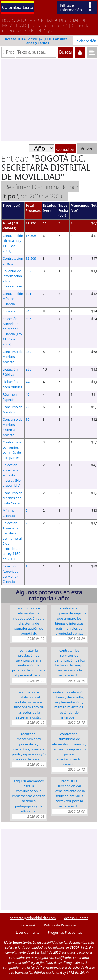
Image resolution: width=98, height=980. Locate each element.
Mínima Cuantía (9, 513)
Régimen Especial (10, 397)
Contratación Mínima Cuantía (13, 299)
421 (28, 294)
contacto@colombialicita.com (33, 918)
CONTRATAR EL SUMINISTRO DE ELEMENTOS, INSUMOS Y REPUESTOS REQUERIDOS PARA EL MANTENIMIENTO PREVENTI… (69, 749)
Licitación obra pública (13, 384)
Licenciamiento (28, 932)
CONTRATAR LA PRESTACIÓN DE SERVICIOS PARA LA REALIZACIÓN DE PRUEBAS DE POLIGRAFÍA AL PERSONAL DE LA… (29, 663)
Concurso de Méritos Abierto (13, 357)
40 (28, 394)
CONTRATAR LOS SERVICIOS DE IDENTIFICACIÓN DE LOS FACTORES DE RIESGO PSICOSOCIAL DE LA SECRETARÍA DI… (69, 663)
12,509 (31, 258)
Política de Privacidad (60, 925)
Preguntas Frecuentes (65, 932)
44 (28, 382)
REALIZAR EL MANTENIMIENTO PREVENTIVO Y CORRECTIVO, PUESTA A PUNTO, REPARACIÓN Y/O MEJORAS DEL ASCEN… (29, 747)
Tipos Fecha (63, 208)
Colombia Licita (18, 7)
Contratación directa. (13, 261)
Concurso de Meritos (13, 409)
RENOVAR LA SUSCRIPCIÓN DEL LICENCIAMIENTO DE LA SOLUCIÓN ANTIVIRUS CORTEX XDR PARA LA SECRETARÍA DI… (69, 794)
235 (28, 369)
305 (28, 319)
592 (28, 271)
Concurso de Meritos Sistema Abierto (13, 427)
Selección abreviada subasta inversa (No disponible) (12, 475)
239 (28, 352)
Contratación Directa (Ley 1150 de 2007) (13, 243)
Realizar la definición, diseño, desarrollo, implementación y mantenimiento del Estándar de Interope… (69, 705)
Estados (49, 205)
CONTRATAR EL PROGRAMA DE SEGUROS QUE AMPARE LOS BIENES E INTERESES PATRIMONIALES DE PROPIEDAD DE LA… (69, 621)
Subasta (9, 311)
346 (28, 311)
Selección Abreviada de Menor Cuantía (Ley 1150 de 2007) (12, 332)
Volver (87, 149)
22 (28, 407)
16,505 (31, 236)
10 (28, 419)
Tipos (7, 205)
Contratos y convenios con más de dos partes (12, 450)
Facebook (28, 925)
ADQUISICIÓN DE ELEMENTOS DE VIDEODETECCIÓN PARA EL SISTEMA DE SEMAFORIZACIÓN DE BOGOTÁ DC (29, 621)
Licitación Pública (10, 372)
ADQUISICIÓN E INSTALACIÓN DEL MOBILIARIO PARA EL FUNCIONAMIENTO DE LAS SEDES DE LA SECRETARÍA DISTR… (29, 705)
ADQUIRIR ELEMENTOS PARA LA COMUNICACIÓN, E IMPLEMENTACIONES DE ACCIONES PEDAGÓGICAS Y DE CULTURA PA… (29, 796)
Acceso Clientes (76, 918)
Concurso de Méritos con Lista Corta (13, 498)
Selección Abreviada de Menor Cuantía (11, 574)
